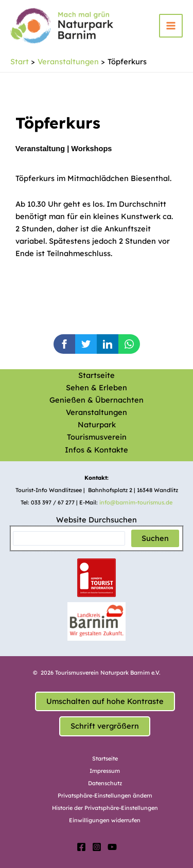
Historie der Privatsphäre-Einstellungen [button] (105, 808)
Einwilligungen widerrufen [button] (105, 820)
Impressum (105, 771)
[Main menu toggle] (171, 26)
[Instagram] (97, 847)
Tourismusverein (97, 437)
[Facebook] (81, 847)
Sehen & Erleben (97, 387)
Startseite (97, 375)
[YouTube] (112, 847)
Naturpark (97, 424)
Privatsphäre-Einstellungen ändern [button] (105, 795)
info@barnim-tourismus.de (136, 502)
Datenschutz (105, 783)
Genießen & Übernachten (97, 400)
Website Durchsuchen (97, 520)
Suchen (155, 538)
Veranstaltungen (97, 412)
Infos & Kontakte (97, 450)
